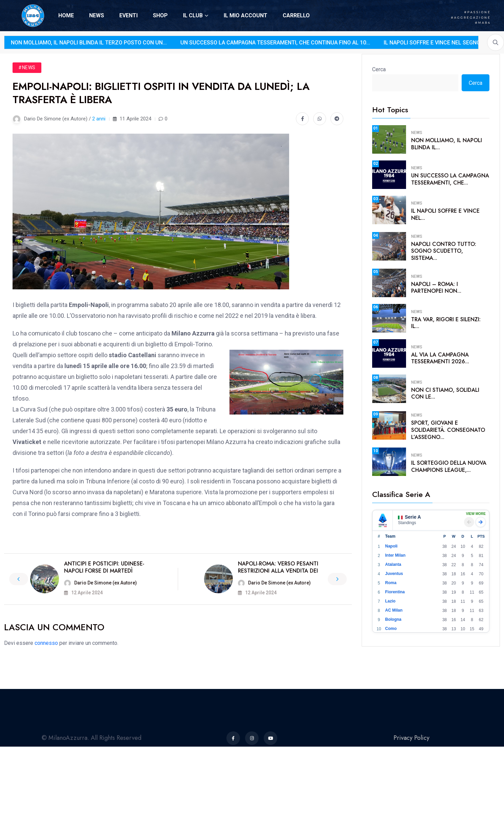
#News (27, 68)
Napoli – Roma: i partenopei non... (436, 288)
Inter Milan (395, 555)
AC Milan (394, 610)
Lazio (390, 601)
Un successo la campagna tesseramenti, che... (450, 179)
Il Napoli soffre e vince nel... (445, 214)
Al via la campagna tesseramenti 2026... (440, 358)
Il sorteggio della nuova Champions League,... (449, 466)
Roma (391, 583)
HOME (66, 15)
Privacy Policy (411, 738)
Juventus (394, 574)
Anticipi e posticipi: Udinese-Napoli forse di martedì (104, 567)
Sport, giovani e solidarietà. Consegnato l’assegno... (448, 430)
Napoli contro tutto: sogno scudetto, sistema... (444, 251)
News (417, 133)
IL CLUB (193, 15)
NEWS (97, 15)
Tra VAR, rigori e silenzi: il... (446, 323)
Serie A (409, 517)
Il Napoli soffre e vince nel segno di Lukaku (406, 43)
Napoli (391, 546)
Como (391, 629)
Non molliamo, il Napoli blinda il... (447, 144)
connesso (46, 643)
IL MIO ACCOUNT (246, 15)
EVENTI (128, 15)
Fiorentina (395, 592)
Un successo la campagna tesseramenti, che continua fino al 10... (235, 43)
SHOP (160, 15)
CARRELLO (296, 15)
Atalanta (393, 564)
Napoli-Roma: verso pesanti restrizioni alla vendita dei (278, 567)
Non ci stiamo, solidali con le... (445, 393)
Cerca (379, 69)
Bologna (393, 619)
